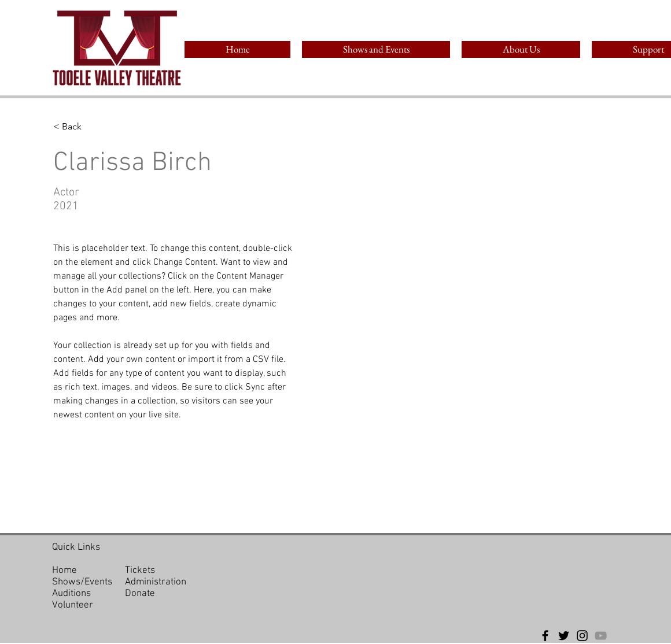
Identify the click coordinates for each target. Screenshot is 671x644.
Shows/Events (82, 582)
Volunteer (73, 605)
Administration (156, 582)
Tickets (140, 571)
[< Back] (76, 127)
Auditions (71, 594)
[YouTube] (601, 636)
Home (64, 571)
